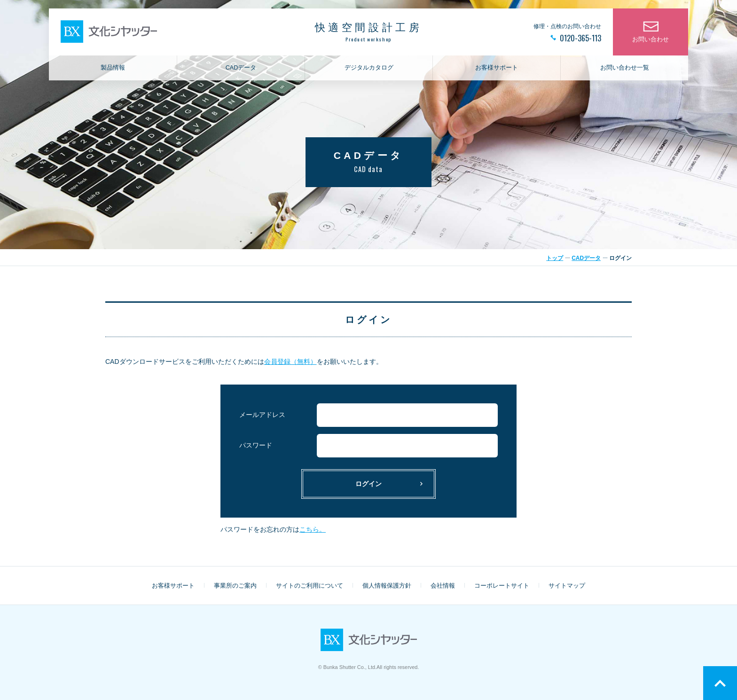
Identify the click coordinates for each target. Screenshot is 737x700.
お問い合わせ (651, 40)
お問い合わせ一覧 (625, 69)
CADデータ (241, 69)
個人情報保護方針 (387, 586)
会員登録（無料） (290, 362)
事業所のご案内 (235, 586)
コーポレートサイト (502, 586)
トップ (555, 258)
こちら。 (313, 529)
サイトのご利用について (310, 586)
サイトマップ (567, 586)
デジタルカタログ (369, 69)
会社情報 (443, 586)
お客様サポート (497, 69)
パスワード (256, 445)
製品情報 (113, 69)
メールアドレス (262, 415)
